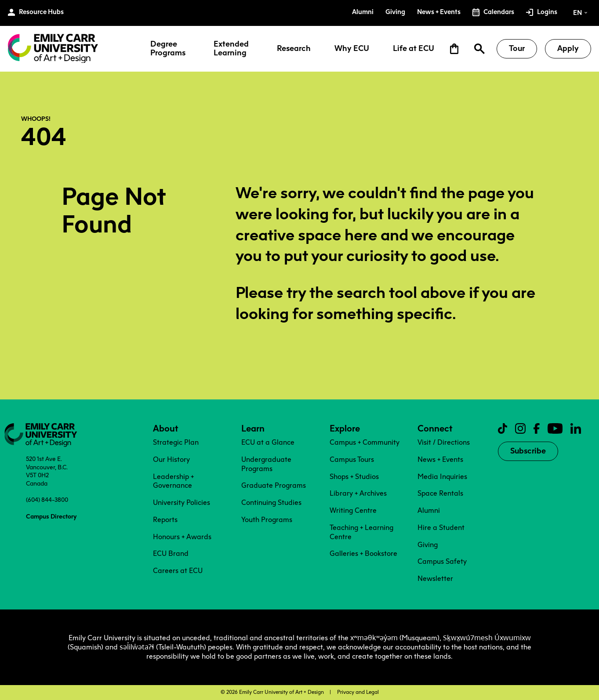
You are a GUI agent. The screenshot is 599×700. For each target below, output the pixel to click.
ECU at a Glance (268, 442)
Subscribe (528, 451)
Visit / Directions (444, 442)
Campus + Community (365, 442)
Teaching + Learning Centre (361, 532)
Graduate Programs (274, 485)
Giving (428, 545)
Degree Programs (168, 49)
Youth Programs (267, 520)
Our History (171, 459)
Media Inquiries (442, 477)
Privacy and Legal (358, 692)
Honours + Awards (182, 537)
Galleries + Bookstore (363, 553)
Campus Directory (51, 516)
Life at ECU (414, 49)
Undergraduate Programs (266, 464)
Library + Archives (358, 493)
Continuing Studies (271, 502)
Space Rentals (440, 493)
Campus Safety (442, 561)
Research (294, 49)
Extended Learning (231, 49)
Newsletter (435, 578)
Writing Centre (353, 510)
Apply (568, 48)
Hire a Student (441, 528)
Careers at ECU (178, 571)
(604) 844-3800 (47, 500)
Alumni (429, 510)
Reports (165, 520)
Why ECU (352, 49)
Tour (517, 48)
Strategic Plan (176, 442)
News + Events (440, 459)
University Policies (182, 502)
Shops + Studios (354, 477)
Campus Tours (352, 459)
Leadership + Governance (173, 481)
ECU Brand (171, 553)
